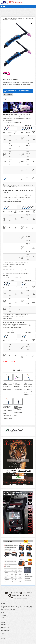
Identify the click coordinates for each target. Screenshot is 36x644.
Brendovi (3, 637)
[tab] (5, 100)
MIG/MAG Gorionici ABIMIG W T (7, 383)
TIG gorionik (9, 95)
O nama (3, 635)
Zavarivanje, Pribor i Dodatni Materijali (9, 18)
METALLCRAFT (4, 625)
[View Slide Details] (18, 430)
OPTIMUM (3, 623)
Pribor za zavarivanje (21, 18)
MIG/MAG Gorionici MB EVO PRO (7, 407)
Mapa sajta (3, 639)
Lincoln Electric (4, 616)
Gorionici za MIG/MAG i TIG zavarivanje (16, 91)
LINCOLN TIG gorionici (16, 383)
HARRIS (3, 617)
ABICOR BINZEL (4, 621)
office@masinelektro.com (21, 598)
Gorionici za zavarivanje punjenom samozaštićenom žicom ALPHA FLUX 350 (18, 409)
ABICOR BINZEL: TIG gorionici (9, 361)
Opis (5, 100)
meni (3, 6)
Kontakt (3, 633)
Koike (2, 619)
